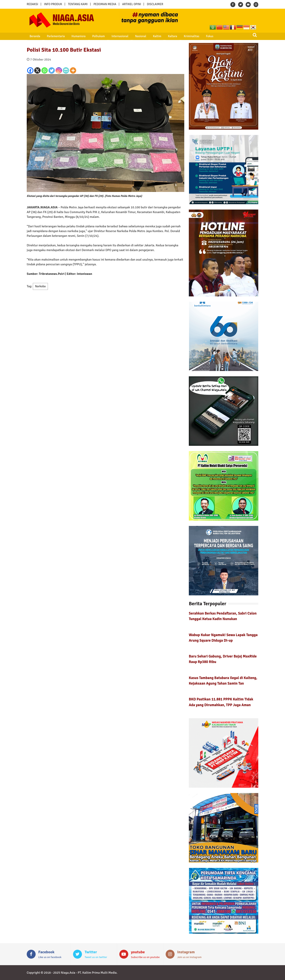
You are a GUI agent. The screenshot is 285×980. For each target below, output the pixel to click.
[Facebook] (30, 70)
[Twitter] (52, 70)
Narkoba (40, 286)
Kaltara (158, 36)
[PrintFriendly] (66, 70)
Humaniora (73, 36)
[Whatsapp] (45, 70)
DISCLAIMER (155, 4)
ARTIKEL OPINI (132, 4)
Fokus (192, 36)
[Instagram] (59, 70)
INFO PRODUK (53, 4)
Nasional (130, 36)
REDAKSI (32, 4)
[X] (37, 70)
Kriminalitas (176, 36)
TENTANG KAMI (78, 4)
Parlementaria (52, 36)
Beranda (33, 36)
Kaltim (144, 36)
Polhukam (91, 36)
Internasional (111, 36)
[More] (73, 70)
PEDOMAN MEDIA (105, 4)
